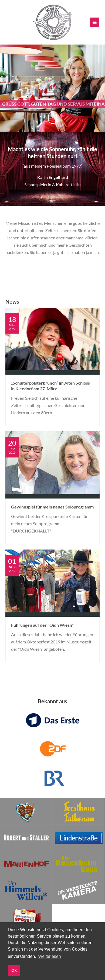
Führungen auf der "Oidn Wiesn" (42, 625)
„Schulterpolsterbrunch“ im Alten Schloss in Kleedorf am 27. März (50, 386)
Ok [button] (14, 970)
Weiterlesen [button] (49, 956)
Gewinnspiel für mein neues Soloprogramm (52, 507)
